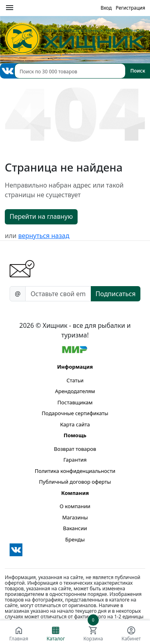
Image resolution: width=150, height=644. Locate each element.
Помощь (75, 435)
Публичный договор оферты (75, 482)
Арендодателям (75, 391)
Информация (75, 367)
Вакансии (75, 528)
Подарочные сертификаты (75, 413)
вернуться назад (44, 236)
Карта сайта (75, 424)
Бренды (75, 539)
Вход (106, 8)
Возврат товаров (75, 449)
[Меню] (10, 8)
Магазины (75, 517)
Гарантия (75, 460)
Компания (75, 493)
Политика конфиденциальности (75, 471)
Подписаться (116, 294)
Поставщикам (75, 402)
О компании (75, 506)
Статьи (75, 380)
